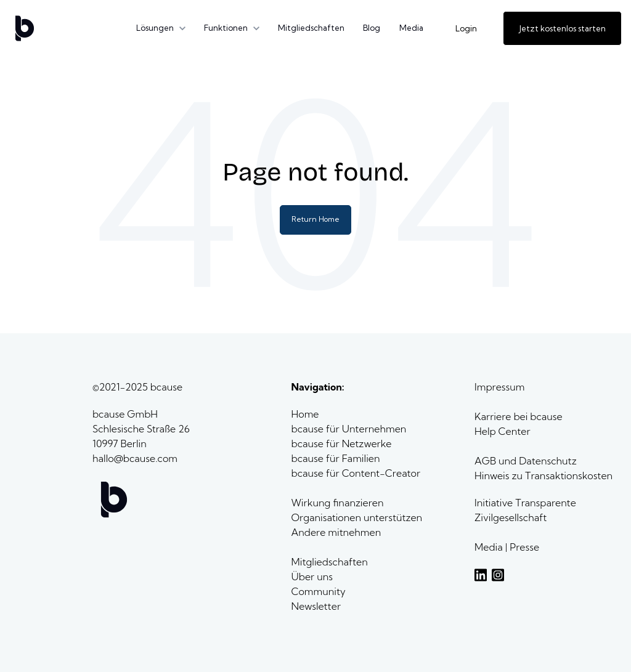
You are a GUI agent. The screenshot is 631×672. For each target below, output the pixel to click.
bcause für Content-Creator (356, 473)
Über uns (313, 577)
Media (411, 28)
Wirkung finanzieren (338, 503)
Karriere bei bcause (519, 416)
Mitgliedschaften (311, 28)
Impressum (499, 387)
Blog (372, 28)
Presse (524, 547)
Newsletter (316, 606)
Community (319, 591)
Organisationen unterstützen (357, 517)
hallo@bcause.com (135, 458)
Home (307, 414)
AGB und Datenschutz (526, 461)
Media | (492, 547)
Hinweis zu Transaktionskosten (543, 476)
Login (466, 28)
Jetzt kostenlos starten (562, 28)
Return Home (315, 219)
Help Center (502, 431)
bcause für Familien (336, 458)
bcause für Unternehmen (349, 429)
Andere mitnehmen (338, 532)
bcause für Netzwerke (342, 443)
